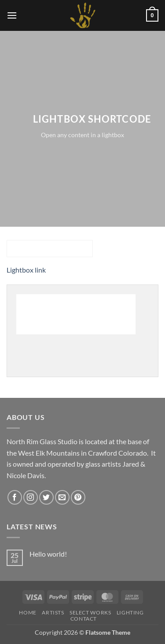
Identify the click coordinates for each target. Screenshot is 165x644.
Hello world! (48, 554)
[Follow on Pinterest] (78, 497)
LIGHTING (130, 612)
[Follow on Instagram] (31, 497)
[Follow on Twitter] (46, 497)
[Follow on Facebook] (15, 497)
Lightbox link (26, 270)
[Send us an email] (62, 497)
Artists (53, 612)
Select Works (90, 612)
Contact (84, 619)
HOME (27, 612)
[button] (12, 15)
